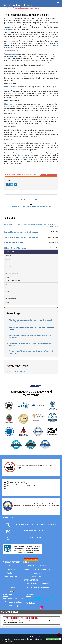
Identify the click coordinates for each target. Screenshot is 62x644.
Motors (7, 291)
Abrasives (8, 256)
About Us (12, 569)
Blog (17, 5)
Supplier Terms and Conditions (37, 584)
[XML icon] (12, 591)
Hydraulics (8, 277)
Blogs (12, 584)
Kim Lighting (12, 573)
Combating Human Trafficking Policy (37, 569)
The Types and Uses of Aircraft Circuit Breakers (21, 237)
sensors (7, 29)
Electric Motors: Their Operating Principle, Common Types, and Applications (31, 352)
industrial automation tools (48, 175)
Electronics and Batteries (12, 263)
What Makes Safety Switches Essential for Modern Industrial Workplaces (30, 336)
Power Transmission (11, 299)
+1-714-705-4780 (34, 537)
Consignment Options (13, 602)
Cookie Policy (37, 577)
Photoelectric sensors (12, 104)
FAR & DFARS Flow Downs (13, 598)
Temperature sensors (11, 54)
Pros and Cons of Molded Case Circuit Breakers (21, 232)
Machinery (8, 288)
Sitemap (12, 588)
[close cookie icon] (60, 639)
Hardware (8, 270)
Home (12, 566)
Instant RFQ (13, 606)
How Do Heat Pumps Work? (14, 243)
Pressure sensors (10, 87)
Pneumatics (9, 295)
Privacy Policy (37, 573)
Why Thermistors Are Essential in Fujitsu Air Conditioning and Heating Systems (30, 321)
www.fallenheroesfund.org (33, 507)
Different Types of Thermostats (15, 248)
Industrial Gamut (22, 155)
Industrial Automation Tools (13, 281)
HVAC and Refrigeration (12, 273)
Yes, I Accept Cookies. (52, 639)
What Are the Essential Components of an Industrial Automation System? (30, 225)
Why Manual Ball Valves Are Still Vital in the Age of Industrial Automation (30, 344)
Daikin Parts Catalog (12, 577)
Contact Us (12, 580)
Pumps (7, 302)
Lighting (8, 284)
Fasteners (8, 266)
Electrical (8, 259)
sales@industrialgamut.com (35, 531)
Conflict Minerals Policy (37, 566)
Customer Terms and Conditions (37, 587)
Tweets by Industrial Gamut (16, 371)
